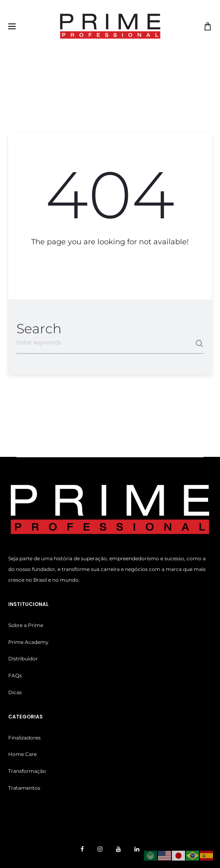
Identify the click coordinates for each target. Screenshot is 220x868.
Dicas (15, 692)
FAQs (15, 675)
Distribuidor (23, 659)
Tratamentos (24, 788)
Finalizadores (24, 738)
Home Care (22, 754)
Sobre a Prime (26, 625)
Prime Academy (28, 642)
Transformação (27, 771)
